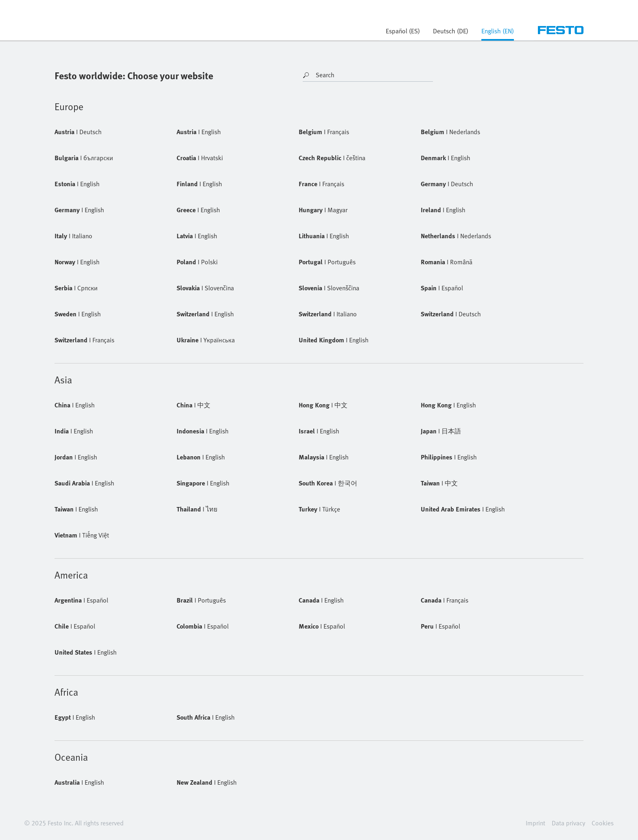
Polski (197, 262)
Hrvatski (200, 158)
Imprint (535, 823)
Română (447, 262)
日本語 (441, 431)
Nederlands (450, 132)
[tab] (498, 33)
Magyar (323, 210)
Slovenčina (205, 288)
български (84, 158)
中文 (193, 405)
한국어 (328, 483)
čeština (332, 158)
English (199, 132)
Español (442, 288)
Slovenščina (329, 288)
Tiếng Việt (82, 535)
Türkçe (319, 509)
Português (327, 262)
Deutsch (78, 132)
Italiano (73, 236)
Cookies (603, 823)
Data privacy (568, 823)
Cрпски (76, 288)
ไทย (197, 509)
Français (324, 132)
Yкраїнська (206, 340)
